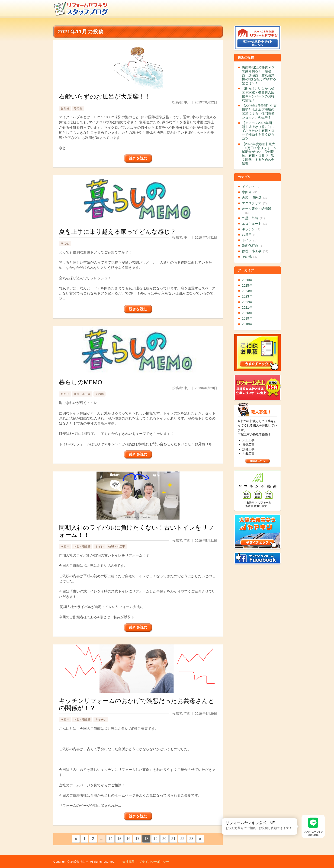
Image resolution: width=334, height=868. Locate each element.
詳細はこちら (257, 461)
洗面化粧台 (254, 246)
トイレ (100, 547)
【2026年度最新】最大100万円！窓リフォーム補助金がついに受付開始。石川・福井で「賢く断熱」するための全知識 (259, 154)
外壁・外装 (254, 218)
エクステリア (255, 203)
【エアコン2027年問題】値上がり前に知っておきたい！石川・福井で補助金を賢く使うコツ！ (258, 131)
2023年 (247, 296)
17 (137, 839)
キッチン (101, 720)
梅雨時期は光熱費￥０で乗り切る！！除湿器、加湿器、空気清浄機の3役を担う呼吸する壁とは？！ (259, 75)
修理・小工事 (82, 394)
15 (119, 839)
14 (110, 839)
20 (164, 839)
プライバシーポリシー (154, 862)
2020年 (247, 313)
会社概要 (128, 862)
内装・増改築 (82, 547)
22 (182, 839)
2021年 (247, 307)
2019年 (247, 318)
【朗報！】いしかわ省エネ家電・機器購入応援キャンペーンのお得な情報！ (258, 94)
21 (173, 839)
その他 (78, 108)
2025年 (247, 285)
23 (191, 839)
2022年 (247, 302)
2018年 (247, 324)
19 (155, 839)
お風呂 (65, 108)
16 (128, 839)
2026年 (247, 280)
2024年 (247, 291)
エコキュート (256, 224)
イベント (252, 187)
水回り (65, 394)
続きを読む (138, 158)
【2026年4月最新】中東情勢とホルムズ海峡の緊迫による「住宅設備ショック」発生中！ (259, 112)
